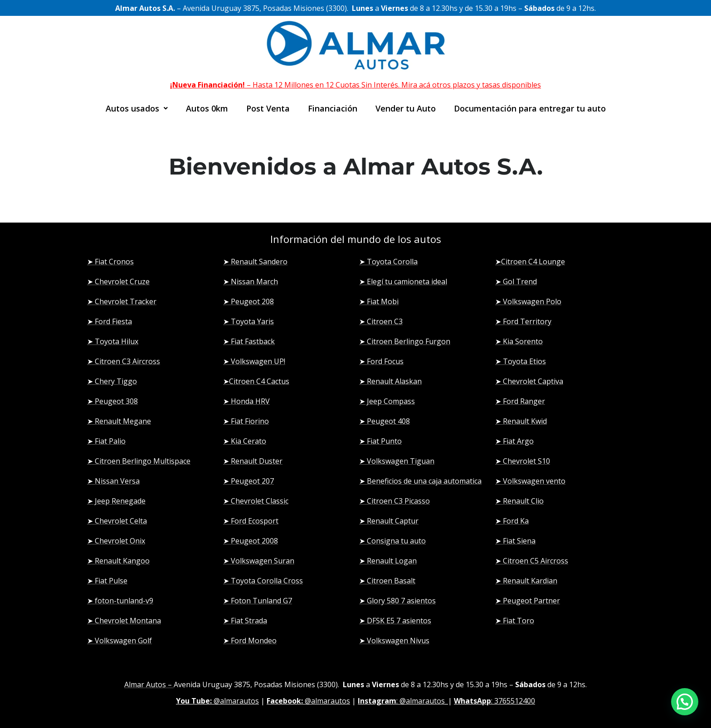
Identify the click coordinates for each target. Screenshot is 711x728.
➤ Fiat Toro (515, 621)
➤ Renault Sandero (255, 262)
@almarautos (217, 701)
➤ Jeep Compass (387, 401)
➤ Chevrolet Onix (116, 541)
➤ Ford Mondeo (250, 641)
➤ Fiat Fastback (249, 341)
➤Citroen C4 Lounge (530, 262)
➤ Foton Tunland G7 (258, 601)
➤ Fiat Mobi (379, 301)
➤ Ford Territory (523, 321)
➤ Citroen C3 (381, 321)
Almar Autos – (149, 684)
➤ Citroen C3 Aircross (124, 361)
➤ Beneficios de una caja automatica (420, 481)
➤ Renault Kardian (526, 581)
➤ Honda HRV (246, 401)
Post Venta (268, 108)
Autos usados (137, 108)
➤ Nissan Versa (113, 481)
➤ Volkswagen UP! (254, 361)
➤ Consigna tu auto (392, 541)
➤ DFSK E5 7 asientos (395, 621)
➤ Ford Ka (512, 521)
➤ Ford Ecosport (251, 521)
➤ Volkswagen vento (530, 481)
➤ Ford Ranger (520, 401)
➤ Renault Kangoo (118, 561)
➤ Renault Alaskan (390, 381)
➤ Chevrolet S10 (523, 461)
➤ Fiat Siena (515, 541)
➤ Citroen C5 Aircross (532, 561)
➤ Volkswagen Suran (259, 561)
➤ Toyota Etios (521, 361)
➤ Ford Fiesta (110, 321)
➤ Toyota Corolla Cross (263, 581)
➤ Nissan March (251, 281)
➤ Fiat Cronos (110, 262)
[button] (137, 108)
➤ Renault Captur (389, 521)
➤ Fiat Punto (380, 441)
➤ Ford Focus (381, 361)
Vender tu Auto (406, 108)
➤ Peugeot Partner (528, 601)
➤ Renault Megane (119, 421)
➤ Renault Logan (388, 561)
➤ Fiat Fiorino (246, 421)
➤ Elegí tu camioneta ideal (403, 281)
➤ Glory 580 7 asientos (397, 601)
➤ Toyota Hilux (113, 341)
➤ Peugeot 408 (385, 421)
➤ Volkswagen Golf (119, 641)
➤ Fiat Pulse (107, 581)
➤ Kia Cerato (245, 441)
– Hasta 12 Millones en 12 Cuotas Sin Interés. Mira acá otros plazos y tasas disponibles (355, 85)
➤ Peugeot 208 (248, 301)
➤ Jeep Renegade (116, 501)
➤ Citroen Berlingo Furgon (405, 341)
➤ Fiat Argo (514, 441)
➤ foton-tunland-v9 (120, 601)
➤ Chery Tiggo (112, 381)
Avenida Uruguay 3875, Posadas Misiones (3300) (256, 684)
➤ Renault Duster (253, 461)
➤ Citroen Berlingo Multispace (139, 461)
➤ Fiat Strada (245, 621)
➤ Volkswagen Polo (528, 301)
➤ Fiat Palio (106, 441)
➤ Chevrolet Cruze (118, 281)
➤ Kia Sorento (519, 341)
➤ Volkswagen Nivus (394, 641)
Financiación (333, 108)
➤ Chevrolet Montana (124, 621)
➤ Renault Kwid (521, 421)
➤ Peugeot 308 (112, 401)
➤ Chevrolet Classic (256, 501)
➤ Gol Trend (516, 281)
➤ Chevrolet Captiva (529, 381)
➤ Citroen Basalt (387, 581)
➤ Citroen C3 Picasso (394, 501)
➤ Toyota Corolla (388, 262)
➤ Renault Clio (519, 501)
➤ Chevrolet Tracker (122, 301)
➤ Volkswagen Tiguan (397, 461)
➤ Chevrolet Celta (117, 521)
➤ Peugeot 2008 (251, 541)
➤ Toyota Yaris (248, 321)
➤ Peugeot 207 (248, 481)
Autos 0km (207, 108)
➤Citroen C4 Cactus (256, 381)
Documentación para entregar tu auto (530, 108)
